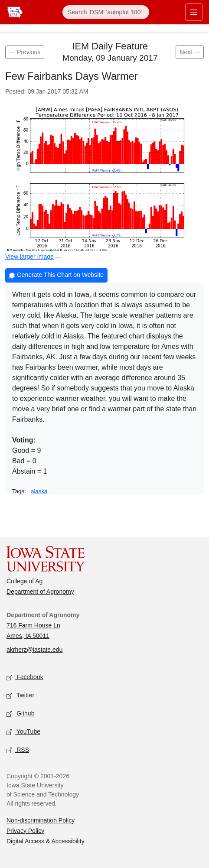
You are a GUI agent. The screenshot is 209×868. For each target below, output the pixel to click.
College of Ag (24, 581)
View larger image (29, 257)
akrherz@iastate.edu (34, 650)
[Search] (106, 12)
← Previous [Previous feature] (25, 52)
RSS (18, 750)
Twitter (20, 695)
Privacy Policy (25, 831)
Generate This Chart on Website (56, 276)
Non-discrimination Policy (41, 820)
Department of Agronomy (40, 592)
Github (20, 714)
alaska (39, 491)
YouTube (23, 732)
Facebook (25, 677)
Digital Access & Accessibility (46, 841)
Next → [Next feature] (190, 52)
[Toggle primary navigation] (194, 12)
